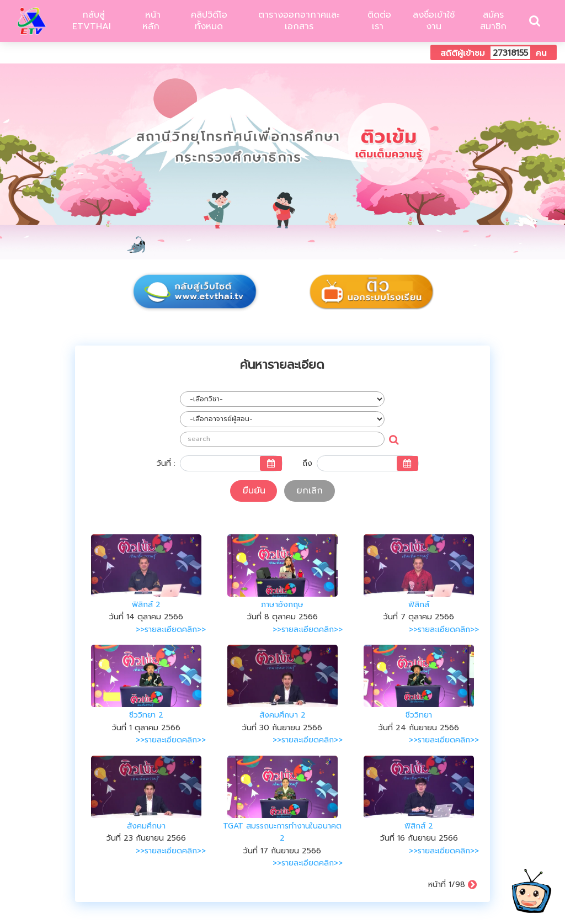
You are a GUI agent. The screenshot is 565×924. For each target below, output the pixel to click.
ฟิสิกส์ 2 (146, 605)
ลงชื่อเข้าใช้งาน (434, 21)
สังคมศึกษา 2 (282, 715)
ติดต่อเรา (378, 21)
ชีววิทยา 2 (146, 715)
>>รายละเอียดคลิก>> (171, 630)
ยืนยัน (254, 491)
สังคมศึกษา (146, 826)
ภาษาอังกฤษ (282, 605)
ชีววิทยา (419, 715)
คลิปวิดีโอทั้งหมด (209, 21)
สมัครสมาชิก (493, 21)
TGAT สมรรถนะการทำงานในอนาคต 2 (282, 832)
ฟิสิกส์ (419, 605)
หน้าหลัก (151, 21)
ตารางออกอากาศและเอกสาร (299, 21)
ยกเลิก (310, 491)
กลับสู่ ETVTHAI (92, 21)
